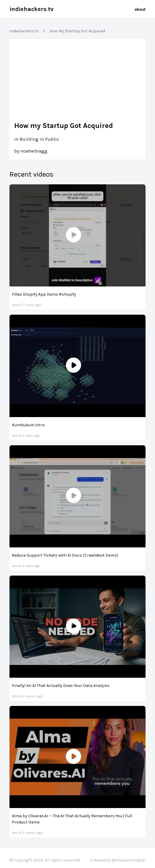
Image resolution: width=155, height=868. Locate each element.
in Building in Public (37, 139)
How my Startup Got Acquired (64, 126)
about (140, 9)
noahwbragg (34, 151)
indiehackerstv (31, 9)
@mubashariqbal (129, 860)
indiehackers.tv (24, 31)
